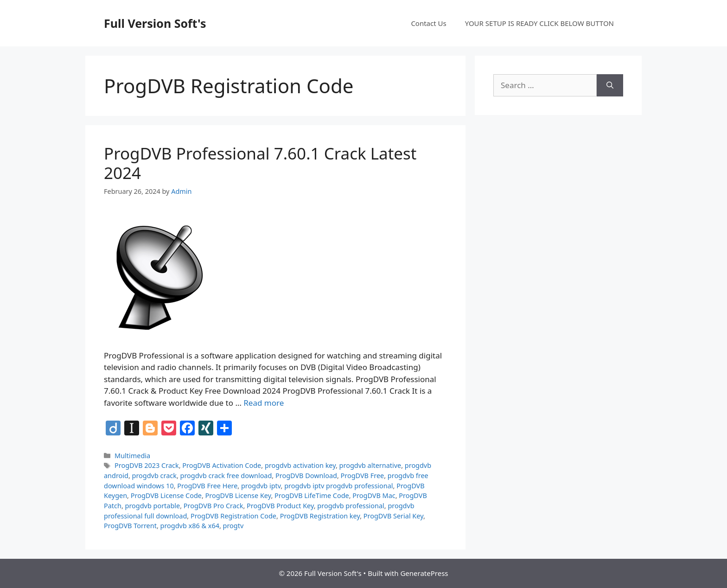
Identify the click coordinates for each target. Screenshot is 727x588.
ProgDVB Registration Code (233, 516)
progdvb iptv (261, 486)
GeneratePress (424, 573)
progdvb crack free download (226, 476)
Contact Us (428, 23)
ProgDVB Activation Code (222, 465)
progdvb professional (351, 506)
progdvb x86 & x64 (190, 526)
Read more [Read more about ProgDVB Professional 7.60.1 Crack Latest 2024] (264, 403)
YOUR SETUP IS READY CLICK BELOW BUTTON (539, 23)
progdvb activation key (300, 465)
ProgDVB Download (306, 476)
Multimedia (132, 456)
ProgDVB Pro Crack (214, 506)
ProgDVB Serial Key (393, 516)
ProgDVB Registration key (320, 516)
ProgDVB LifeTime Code (312, 495)
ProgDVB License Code (166, 495)
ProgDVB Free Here (207, 486)
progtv (233, 526)
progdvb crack (154, 476)
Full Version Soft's (155, 23)
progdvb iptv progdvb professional (338, 486)
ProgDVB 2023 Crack (147, 465)
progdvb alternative (370, 465)
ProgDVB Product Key (280, 506)
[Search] (610, 85)
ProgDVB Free (363, 476)
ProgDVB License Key (238, 495)
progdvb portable (153, 506)
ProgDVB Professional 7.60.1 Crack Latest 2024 (260, 163)
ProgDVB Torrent (130, 526)
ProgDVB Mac (374, 495)
